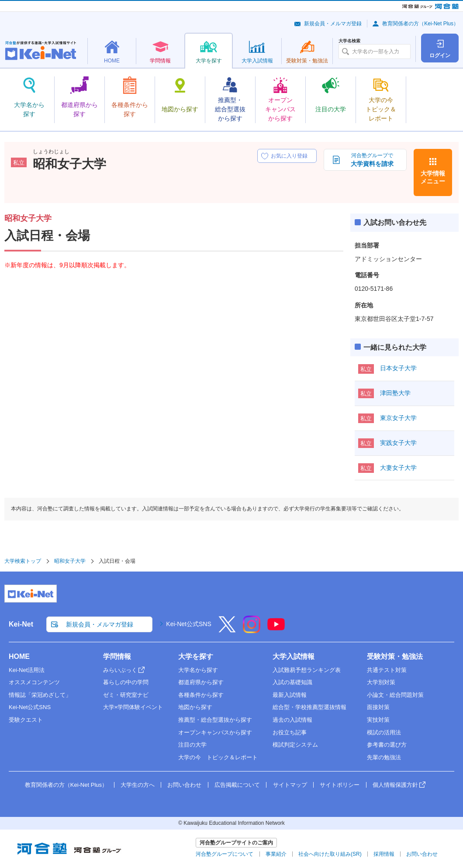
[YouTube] (276, 630)
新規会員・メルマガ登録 (333, 24)
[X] (227, 630)
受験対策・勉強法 (395, 656)
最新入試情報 (290, 695)
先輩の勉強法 (384, 757)
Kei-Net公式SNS (188, 624)
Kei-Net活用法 (27, 670)
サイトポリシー (340, 785)
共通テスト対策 (387, 670)
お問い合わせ (184, 785)
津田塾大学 (395, 393)
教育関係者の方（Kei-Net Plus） (420, 24)
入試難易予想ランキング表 (307, 670)
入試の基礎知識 (292, 682)
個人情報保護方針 (395, 785)
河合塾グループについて (225, 854)
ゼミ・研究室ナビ (126, 695)
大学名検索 (349, 41)
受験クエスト (26, 720)
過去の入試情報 (292, 720)
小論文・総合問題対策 (395, 695)
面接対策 (378, 707)
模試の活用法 (384, 732)
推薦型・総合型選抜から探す (215, 720)
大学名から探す (198, 670)
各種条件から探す (201, 695)
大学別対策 (381, 682)
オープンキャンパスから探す (215, 732)
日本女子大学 (398, 368)
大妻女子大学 (398, 468)
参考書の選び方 (387, 745)
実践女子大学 (398, 443)
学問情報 (117, 656)
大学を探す (196, 656)
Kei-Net (21, 624)
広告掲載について (237, 785)
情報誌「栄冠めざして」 (40, 695)
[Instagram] (252, 630)
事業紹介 (276, 854)
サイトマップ (290, 785)
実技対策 (378, 720)
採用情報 (384, 854)
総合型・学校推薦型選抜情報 (309, 707)
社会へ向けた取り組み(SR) (330, 854)
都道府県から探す (201, 682)
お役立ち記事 (290, 732)
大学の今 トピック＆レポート (218, 757)
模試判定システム (295, 745)
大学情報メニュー (433, 177)
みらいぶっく (120, 670)
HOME (19, 656)
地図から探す (195, 707)
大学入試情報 (294, 656)
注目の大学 (192, 745)
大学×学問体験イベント (133, 707)
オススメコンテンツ (34, 682)
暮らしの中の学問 (126, 682)
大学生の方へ (138, 785)
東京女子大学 (398, 418)
